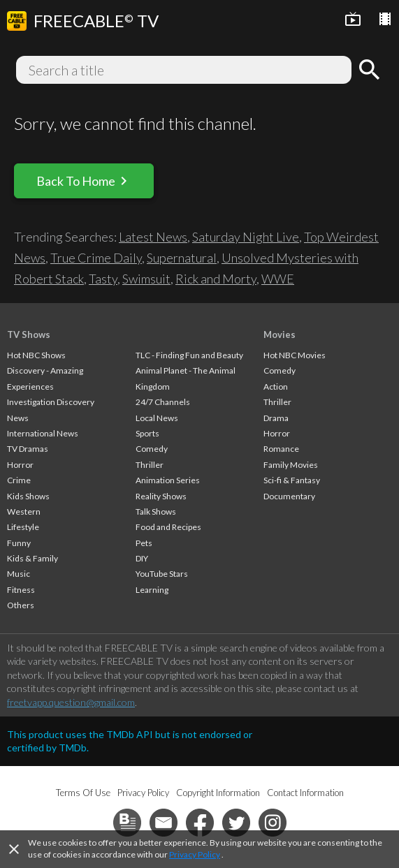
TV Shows (29, 334)
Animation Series (168, 480)
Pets (144, 543)
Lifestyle (23, 527)
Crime (19, 480)
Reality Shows (161, 496)
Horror (20, 465)
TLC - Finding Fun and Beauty (189, 355)
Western (24, 512)
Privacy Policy (195, 854)
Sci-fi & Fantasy (292, 480)
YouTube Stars (162, 574)
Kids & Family (32, 558)
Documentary (289, 496)
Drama (276, 418)
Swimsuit (146, 279)
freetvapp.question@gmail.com (71, 702)
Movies (280, 334)
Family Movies (291, 465)
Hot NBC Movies (295, 355)
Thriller (150, 465)
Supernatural (182, 258)
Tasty (103, 279)
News (18, 418)
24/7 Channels (163, 402)
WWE (278, 279)
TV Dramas (28, 449)
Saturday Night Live (246, 237)
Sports (147, 433)
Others (21, 605)
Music (19, 574)
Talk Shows (156, 512)
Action (276, 387)
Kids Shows (28, 496)
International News (43, 433)
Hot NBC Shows (36, 355)
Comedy (152, 449)
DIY (142, 558)
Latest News (153, 237)
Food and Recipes (168, 527)
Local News (157, 418)
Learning (152, 590)
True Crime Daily (96, 258)
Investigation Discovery (51, 402)
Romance (281, 449)
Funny (19, 543)
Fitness (21, 590)
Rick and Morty (216, 279)
